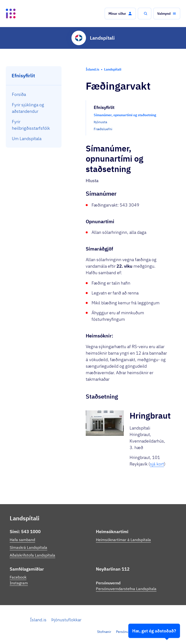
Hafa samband (22, 540)
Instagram (19, 583)
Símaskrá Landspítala (28, 547)
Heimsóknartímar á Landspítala (123, 540)
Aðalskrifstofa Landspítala (32, 555)
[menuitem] (34, 94)
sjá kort (157, 464)
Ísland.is (38, 620)
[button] (120, 14)
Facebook (18, 577)
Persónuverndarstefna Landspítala (126, 589)
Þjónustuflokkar (66, 620)
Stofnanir (104, 632)
